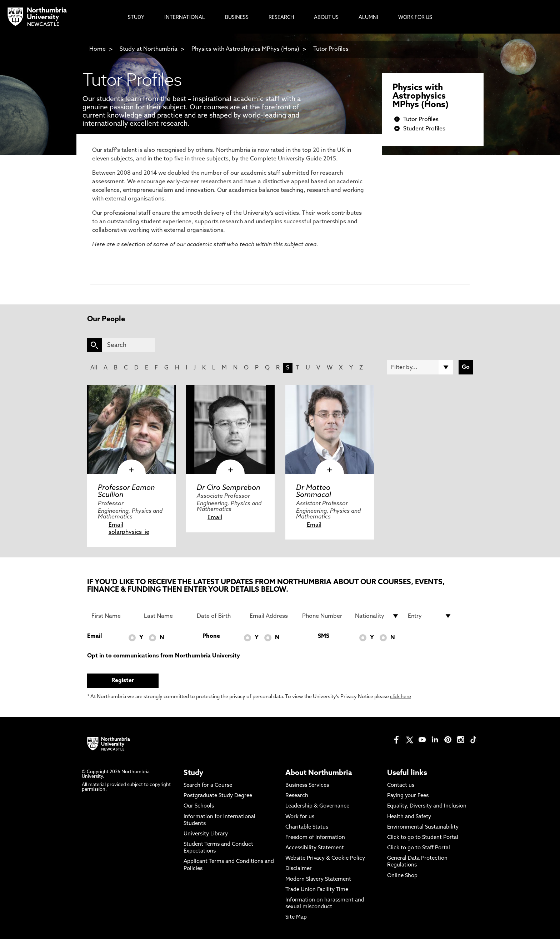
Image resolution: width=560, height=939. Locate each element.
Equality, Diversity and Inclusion (427, 806)
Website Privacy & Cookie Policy (325, 858)
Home (97, 49)
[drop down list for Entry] (430, 616)
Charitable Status (307, 827)
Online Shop (402, 876)
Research (297, 796)
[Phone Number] (324, 616)
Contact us (401, 786)
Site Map (296, 917)
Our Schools (199, 806)
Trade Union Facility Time (317, 890)
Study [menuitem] (136, 18)
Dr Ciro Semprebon (229, 488)
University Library (206, 834)
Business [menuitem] (237, 18)
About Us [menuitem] (326, 18)
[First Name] (114, 616)
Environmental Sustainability (423, 827)
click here (401, 697)
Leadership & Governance (317, 806)
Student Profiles (424, 129)
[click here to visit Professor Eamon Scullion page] (131, 429)
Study (193, 773)
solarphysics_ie (129, 532)
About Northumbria (319, 773)
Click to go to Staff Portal (419, 848)
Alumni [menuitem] (368, 18)
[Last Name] (166, 616)
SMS (324, 636)
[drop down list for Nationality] (377, 616)
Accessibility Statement (315, 848)
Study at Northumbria (149, 49)
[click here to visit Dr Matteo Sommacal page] (330, 429)
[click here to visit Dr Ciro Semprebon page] (230, 429)
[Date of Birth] (219, 616)
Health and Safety (409, 817)
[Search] (128, 345)
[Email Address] (272, 616)
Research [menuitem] (281, 18)
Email (116, 525)
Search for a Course (208, 786)
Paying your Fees (408, 796)
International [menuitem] (185, 18)
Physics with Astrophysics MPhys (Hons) (245, 49)
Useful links (407, 773)
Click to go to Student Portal (423, 838)
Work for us (300, 817)
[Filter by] (420, 367)
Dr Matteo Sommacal (314, 492)
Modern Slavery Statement (318, 880)
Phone (211, 636)
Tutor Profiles (331, 49)
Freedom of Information (315, 838)
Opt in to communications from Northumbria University (164, 656)
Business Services (307, 786)
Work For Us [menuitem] (415, 18)
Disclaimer (299, 869)
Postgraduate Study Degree (218, 796)
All (94, 368)
